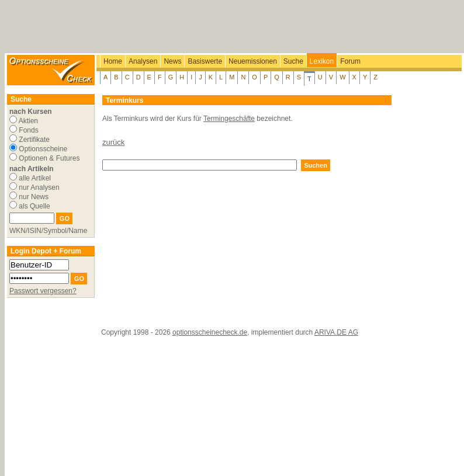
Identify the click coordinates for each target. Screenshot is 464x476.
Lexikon (322, 61)
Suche (293, 61)
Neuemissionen (253, 61)
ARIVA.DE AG (336, 332)
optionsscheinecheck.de (210, 332)
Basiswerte (205, 61)
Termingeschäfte (229, 119)
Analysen (143, 61)
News (172, 61)
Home (113, 61)
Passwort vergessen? (43, 291)
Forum (350, 61)
